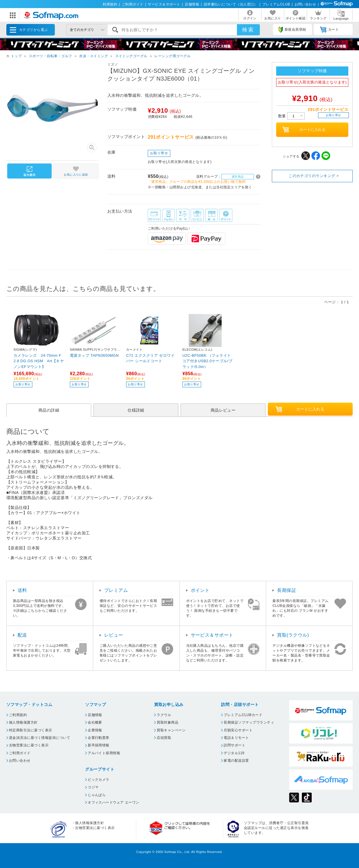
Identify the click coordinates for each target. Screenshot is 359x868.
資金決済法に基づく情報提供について (40, 738)
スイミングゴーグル (131, 56)
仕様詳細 (136, 410)
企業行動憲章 (99, 738)
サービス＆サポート (164, 4)
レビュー (114, 635)
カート (329, 30)
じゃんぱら (97, 795)
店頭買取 (164, 738)
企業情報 (95, 730)
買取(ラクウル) (293, 635)
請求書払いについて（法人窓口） (231, 4)
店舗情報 (192, 4)
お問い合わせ (305, 4)
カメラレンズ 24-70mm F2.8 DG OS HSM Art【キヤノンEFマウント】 (39, 361)
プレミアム (116, 590)
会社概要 (95, 722)
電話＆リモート (236, 738)
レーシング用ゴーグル (172, 56)
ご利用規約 (18, 715)
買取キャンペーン (171, 730)
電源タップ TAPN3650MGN (94, 355)
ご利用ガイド (133, 4)
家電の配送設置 (236, 761)
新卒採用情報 (99, 745)
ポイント (200, 590)
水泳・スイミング (94, 56)
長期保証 (287, 590)
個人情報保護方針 (23, 722)
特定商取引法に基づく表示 (31, 730)
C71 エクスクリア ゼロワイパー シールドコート (150, 358)
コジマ (93, 787)
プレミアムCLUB (276, 4)
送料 (22, 590)
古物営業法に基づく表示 (29, 745)
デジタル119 (234, 753)
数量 (291, 116)
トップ (16, 56)
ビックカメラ (99, 780)
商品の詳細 (49, 410)
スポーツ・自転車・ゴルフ (51, 56)
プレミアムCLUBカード (243, 715)
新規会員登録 (292, 30)
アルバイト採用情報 (104, 753)
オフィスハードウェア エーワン (114, 802)
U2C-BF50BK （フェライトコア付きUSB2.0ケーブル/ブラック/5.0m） (207, 361)
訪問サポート (234, 745)
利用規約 (110, 4)
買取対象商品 (168, 722)
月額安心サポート (238, 730)
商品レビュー (223, 410)
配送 (22, 635)
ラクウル (164, 715)
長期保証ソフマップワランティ (249, 722)
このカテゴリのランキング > (314, 176)
